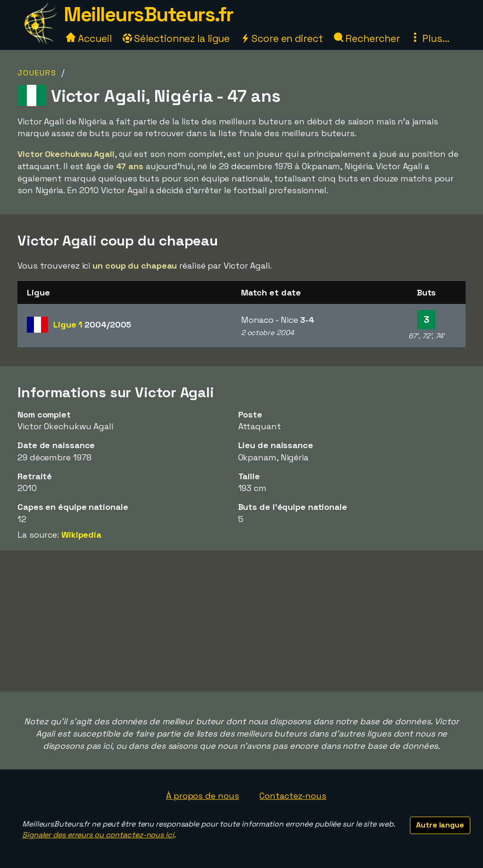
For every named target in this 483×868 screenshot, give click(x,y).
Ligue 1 (92, 324)
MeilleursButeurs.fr (149, 14)
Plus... (430, 38)
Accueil (89, 38)
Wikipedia (81, 535)
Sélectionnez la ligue (176, 38)
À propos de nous (202, 796)
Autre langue (440, 825)
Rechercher (367, 38)
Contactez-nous (293, 796)
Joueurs (37, 73)
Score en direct (282, 38)
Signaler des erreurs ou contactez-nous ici (98, 835)
